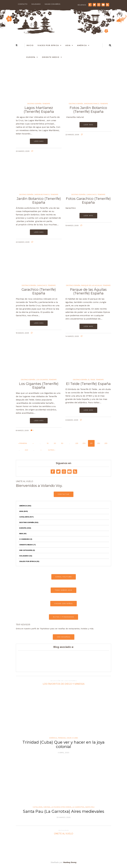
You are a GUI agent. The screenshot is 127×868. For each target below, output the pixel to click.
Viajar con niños (52, 4)
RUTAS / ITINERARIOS (63, 617)
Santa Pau (90, 807)
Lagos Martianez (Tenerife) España (39, 110)
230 (84, 443)
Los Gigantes (42, 380)
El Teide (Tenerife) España (88, 384)
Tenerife (46, 104)
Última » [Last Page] (52, 450)
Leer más (39, 141)
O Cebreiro (26, 539)
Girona (47, 807)
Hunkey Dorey (70, 862)
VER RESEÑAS (64, 637)
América (82, 45)
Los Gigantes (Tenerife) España (39, 386)
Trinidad (62, 738)
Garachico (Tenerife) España (39, 291)
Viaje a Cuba (72, 738)
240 (26, 450)
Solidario (36, 4)
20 (55, 443)
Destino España (34, 104)
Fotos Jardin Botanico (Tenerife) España (88, 110)
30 (62, 443)
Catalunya (26, 517)
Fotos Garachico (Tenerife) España (88, 201)
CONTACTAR (64, 494)
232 (99, 443)
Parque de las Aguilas (92, 285)
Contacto (23, 4)
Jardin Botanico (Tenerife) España (39, 201)
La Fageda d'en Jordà (61, 807)
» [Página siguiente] (41, 450)
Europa (31, 57)
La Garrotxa (78, 807)
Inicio (30, 45)
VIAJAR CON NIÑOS (63, 604)
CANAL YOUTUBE (64, 577)
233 (106, 443)
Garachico (92, 195)
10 (48, 443)
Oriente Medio (51, 57)
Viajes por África (48, 45)
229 (77, 443)
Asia (68, 45)
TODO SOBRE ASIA (63, 590)
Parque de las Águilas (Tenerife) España (88, 291)
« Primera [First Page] (23, 443)
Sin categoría (27, 550)
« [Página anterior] (33, 443)
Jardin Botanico (92, 104)
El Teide (92, 380)
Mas (23, 534)
